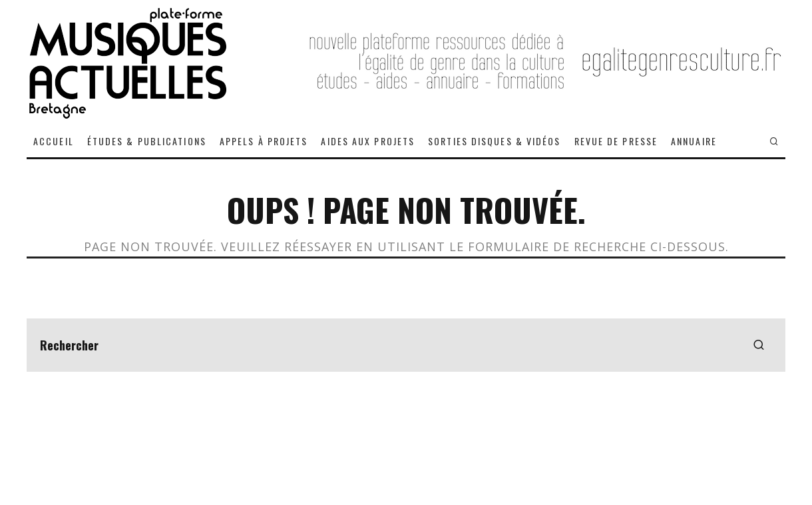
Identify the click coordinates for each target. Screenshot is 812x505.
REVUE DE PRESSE (616, 141)
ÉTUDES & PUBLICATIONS (147, 141)
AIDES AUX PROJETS (368, 141)
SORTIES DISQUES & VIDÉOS (494, 141)
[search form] (406, 345)
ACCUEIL (54, 141)
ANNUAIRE (694, 141)
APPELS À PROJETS (264, 141)
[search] (759, 345)
